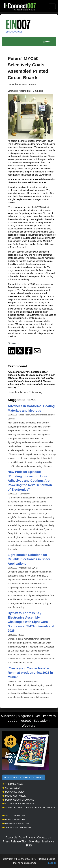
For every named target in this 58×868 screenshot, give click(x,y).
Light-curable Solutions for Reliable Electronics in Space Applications (29, 559)
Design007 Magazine (16, 823)
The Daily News (13, 784)
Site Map (34, 842)
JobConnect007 (20, 721)
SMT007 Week (11, 788)
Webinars (28, 726)
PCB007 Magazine (14, 819)
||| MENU (47, 41)
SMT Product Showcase (18, 804)
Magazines (25, 716)
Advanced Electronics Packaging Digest (29, 808)
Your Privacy (27, 838)
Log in (52, 863)
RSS (29, 846)
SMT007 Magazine (14, 815)
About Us (11, 838)
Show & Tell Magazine (17, 827)
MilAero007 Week (14, 796)
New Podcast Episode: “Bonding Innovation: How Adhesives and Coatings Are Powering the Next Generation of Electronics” (30, 481)
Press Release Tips (15, 842)
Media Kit (48, 842)
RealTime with (45, 716)
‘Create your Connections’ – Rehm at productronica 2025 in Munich (30, 673)
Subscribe (8, 716)
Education (41, 721)
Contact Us (44, 838)
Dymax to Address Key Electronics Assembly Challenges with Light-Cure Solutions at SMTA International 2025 (31, 622)
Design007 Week (13, 792)
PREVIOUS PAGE (14, 32)
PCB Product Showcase (18, 800)
